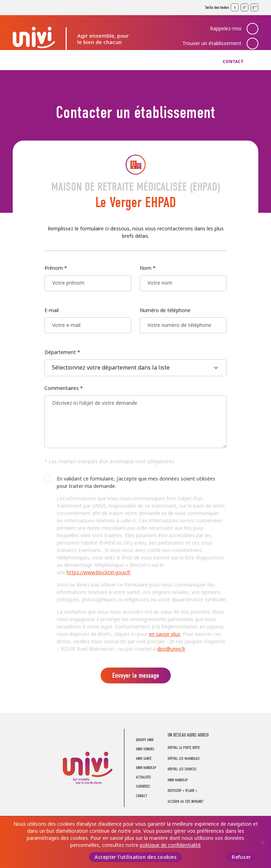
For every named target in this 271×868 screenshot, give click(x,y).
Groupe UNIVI (26, 62)
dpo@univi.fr (171, 649)
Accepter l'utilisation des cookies (135, 857)
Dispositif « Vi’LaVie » (182, 791)
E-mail (52, 310)
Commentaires (64, 388)
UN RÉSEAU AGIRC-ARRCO (188, 735)
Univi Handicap (178, 780)
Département (62, 352)
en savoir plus (165, 634)
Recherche (253, 62)
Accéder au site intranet (185, 802)
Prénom (56, 268)
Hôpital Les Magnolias (184, 759)
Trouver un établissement (212, 43)
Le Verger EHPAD (136, 202)
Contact (233, 62)
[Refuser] (262, 842)
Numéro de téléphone (165, 310)
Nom (148, 268)
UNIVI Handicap (136, 62)
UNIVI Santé (99, 62)
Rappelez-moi (226, 29)
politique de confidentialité (170, 845)
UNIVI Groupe (34, 38)
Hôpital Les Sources (182, 769)
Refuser (241, 857)
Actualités (172, 62)
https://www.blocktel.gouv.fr (99, 572)
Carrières (204, 62)
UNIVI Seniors (63, 62)
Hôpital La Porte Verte (184, 748)
